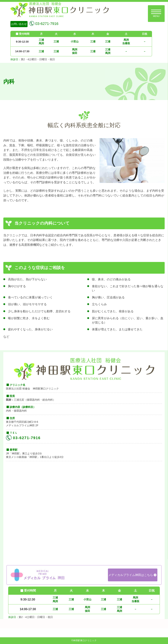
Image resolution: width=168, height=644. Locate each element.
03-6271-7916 (46, 24)
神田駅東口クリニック (85, 640)
